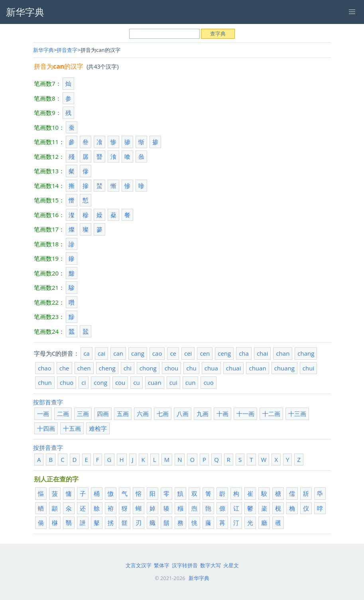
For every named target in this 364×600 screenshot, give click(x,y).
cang (138, 353)
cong (100, 382)
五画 (123, 414)
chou (172, 368)
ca (87, 353)
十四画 (46, 428)
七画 (163, 414)
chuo (67, 382)
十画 (222, 414)
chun (45, 382)
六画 (143, 414)
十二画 (271, 414)
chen (84, 368)
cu (136, 382)
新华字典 (43, 50)
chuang (284, 368)
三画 (83, 414)
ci (84, 382)
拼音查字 (67, 50)
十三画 (297, 414)
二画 (63, 414)
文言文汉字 (139, 565)
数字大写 (211, 565)
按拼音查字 (48, 448)
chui (308, 368)
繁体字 (162, 565)
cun (191, 382)
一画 (43, 414)
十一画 (245, 414)
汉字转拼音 (185, 565)
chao (45, 368)
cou (120, 382)
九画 (203, 414)
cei (188, 353)
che (64, 368)
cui (173, 382)
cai (101, 353)
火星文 (231, 565)
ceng (224, 353)
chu (191, 368)
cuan (155, 382)
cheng (107, 368)
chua (211, 368)
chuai (234, 368)
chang (306, 353)
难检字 (98, 428)
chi (128, 368)
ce (173, 353)
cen (205, 353)
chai (263, 353)
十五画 (72, 428)
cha (244, 353)
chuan (257, 368)
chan (283, 353)
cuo (208, 382)
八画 (183, 414)
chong (148, 368)
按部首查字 (48, 402)
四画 (103, 414)
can (118, 353)
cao (157, 353)
